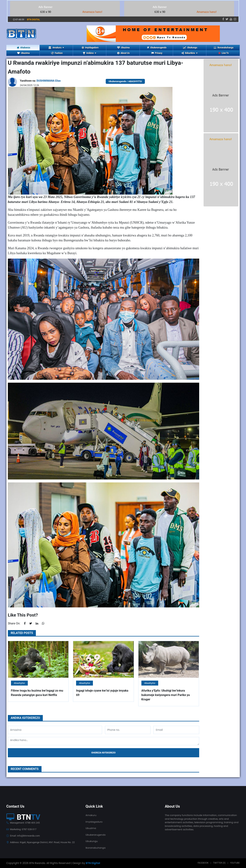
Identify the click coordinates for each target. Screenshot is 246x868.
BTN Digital (93, 863)
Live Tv (224, 53)
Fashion (57, 53)
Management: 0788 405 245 (23, 823)
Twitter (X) (219, 863)
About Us (123, 53)
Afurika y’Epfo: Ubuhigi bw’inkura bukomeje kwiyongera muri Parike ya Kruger (166, 695)
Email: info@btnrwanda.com (23, 836)
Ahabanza (24, 48)
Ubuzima (123, 48)
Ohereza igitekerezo (103, 753)
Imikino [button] (90, 53)
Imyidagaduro (90, 48)
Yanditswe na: (40, 81)
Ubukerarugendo (157, 48)
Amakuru (91, 815)
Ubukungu (190, 48)
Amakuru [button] (56, 48)
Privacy (157, 53)
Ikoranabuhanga (224, 48)
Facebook (203, 863)
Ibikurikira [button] (189, 53)
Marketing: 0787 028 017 (21, 829)
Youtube (235, 863)
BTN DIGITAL (34, 20)
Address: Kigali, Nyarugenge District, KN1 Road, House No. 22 (41, 842)
